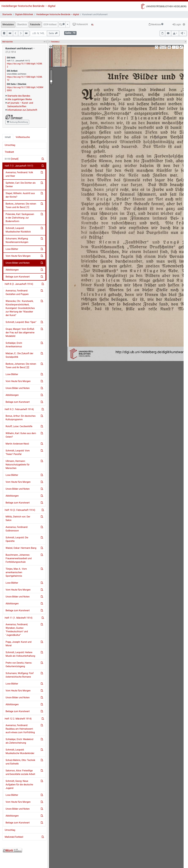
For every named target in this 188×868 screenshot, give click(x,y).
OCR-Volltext (50, 24)
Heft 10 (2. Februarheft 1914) (20, 510)
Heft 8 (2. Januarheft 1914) (19, 284)
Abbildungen (12, 270)
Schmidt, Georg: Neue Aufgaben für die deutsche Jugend (19, 785)
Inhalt (8, 137)
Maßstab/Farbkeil (14, 837)
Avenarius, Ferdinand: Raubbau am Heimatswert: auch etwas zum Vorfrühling (20, 729)
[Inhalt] (12, 159)
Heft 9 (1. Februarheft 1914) (19, 409)
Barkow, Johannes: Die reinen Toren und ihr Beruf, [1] (21, 205)
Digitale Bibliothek (24, 14)
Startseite (7, 14)
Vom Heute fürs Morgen (18, 256)
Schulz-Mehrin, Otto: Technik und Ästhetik (20, 762)
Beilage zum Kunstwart (18, 277)
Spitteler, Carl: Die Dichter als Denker (21, 185)
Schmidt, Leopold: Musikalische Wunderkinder (20, 751)
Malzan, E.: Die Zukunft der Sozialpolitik (19, 355)
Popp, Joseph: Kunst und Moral (19, 644)
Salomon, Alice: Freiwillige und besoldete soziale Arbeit (20, 772)
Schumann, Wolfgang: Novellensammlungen (17, 240)
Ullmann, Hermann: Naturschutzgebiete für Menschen (18, 465)
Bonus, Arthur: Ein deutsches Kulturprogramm (21, 418)
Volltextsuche (23, 137)
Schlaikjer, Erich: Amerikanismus (14, 345)
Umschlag (10, 145)
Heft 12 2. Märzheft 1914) (18, 719)
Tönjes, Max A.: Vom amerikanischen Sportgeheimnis (16, 572)
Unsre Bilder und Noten (18, 263)
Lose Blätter (12, 249)
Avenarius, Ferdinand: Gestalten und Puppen (17, 292)
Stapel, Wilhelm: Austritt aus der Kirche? (20, 195)
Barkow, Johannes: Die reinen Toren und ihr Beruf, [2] (21, 366)
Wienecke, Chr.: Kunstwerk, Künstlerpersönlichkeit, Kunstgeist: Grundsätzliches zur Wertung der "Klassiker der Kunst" (20, 308)
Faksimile (35, 24)
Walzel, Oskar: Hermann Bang (21, 548)
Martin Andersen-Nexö (17, 444)
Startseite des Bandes (19, 96)
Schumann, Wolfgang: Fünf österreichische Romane (20, 675)
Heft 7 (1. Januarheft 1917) (19, 166)
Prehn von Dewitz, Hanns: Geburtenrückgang (19, 665)
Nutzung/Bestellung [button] (17, 122)
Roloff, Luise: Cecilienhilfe (19, 426)
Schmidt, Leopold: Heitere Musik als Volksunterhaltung (20, 654)
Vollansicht (80, 24)
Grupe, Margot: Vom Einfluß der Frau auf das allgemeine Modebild (20, 333)
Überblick (22, 24)
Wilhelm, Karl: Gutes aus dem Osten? (21, 435)
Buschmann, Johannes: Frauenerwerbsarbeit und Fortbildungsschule (19, 558)
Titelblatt (9, 152)
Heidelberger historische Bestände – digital (28, 6)
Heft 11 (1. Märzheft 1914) (19, 618)
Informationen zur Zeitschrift (22, 110)
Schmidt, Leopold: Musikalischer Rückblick (18, 230)
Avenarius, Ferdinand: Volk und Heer (19, 174)
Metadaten (8, 24)
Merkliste (156, 24)
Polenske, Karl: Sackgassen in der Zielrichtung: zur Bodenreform (20, 218)
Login (177, 24)
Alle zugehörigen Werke (20, 99)
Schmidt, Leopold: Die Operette (17, 539)
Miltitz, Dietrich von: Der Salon (18, 518)
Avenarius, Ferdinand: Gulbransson (17, 529)
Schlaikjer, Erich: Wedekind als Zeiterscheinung (19, 741)
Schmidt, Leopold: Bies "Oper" (21, 322)
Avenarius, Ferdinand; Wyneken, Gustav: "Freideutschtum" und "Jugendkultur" (17, 630)
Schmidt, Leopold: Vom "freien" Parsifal (18, 452)
